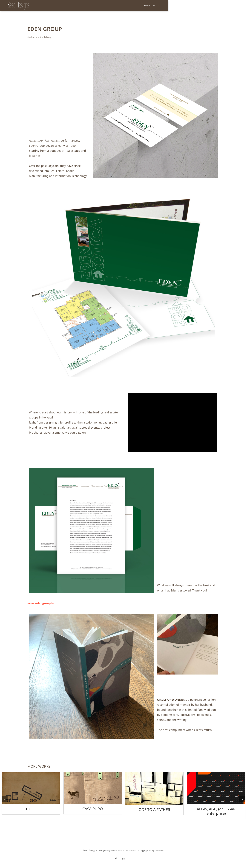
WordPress (131, 850)
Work (235, 5)
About (226, 5)
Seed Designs (90, 850)
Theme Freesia (118, 850)
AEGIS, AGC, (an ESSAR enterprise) (216, 811)
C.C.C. (31, 809)
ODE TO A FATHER (154, 809)
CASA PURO (93, 809)
